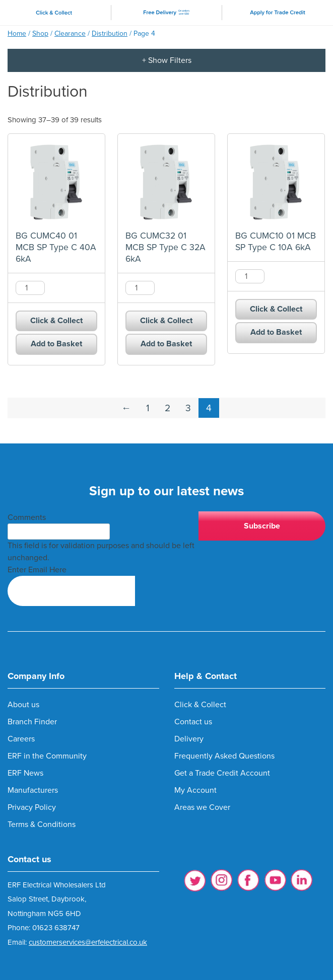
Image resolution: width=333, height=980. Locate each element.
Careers (21, 739)
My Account (195, 790)
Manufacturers (33, 790)
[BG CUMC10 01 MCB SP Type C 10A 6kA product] (276, 182)
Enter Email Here (37, 570)
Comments (27, 517)
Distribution (110, 33)
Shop (40, 33)
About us (23, 705)
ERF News (25, 773)
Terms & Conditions (42, 824)
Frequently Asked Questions (224, 756)
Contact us (193, 722)
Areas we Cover (202, 807)
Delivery (189, 739)
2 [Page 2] (168, 408)
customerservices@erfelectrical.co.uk (88, 942)
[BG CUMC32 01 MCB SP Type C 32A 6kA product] (166, 182)
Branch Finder (32, 722)
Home (17, 33)
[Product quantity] (30, 288)
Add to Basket (56, 344)
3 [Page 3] (188, 408)
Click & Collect (56, 321)
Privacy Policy (32, 807)
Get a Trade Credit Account (222, 773)
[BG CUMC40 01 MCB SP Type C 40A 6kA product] (56, 182)
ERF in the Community (47, 756)
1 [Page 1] (148, 408)
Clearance (70, 33)
